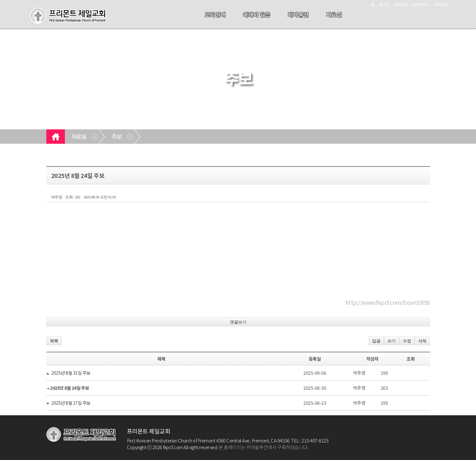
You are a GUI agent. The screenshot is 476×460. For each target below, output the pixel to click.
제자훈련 (298, 14)
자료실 (334, 14)
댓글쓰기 (238, 322)
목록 (54, 341)
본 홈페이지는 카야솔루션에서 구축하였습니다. (264, 447)
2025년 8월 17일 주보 (71, 403)
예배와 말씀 (257, 14)
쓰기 (392, 341)
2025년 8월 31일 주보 (71, 373)
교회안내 (215, 14)
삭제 (422, 341)
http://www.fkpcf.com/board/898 (388, 302)
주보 (117, 137)
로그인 (384, 4)
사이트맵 (441, 4)
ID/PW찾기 (421, 4)
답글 (376, 341)
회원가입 (401, 4)
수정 (407, 341)
